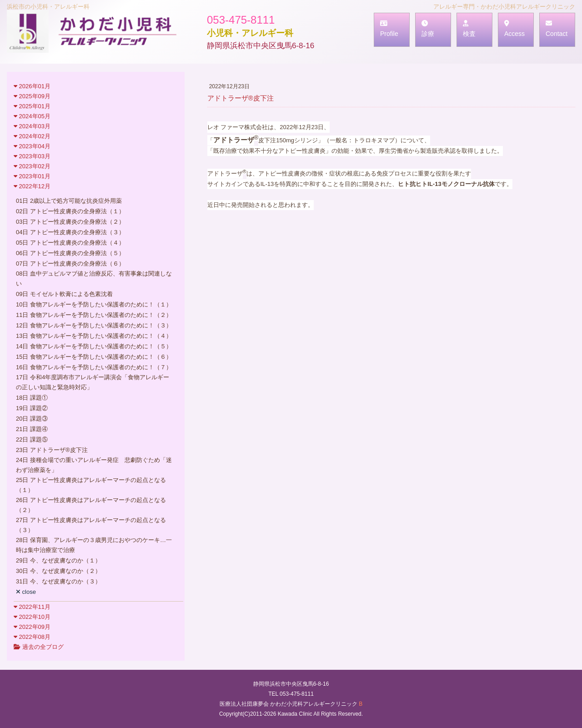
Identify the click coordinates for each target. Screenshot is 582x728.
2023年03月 (32, 156)
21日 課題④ (32, 429)
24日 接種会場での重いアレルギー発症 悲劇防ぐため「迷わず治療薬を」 (94, 465)
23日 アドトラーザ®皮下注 (52, 450)
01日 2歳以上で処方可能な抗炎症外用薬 (69, 201)
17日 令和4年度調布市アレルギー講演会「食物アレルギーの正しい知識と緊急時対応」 (93, 382)
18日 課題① (32, 398)
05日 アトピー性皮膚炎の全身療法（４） (70, 243)
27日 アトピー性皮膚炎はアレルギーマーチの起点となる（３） (91, 525)
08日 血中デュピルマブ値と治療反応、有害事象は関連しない (94, 279)
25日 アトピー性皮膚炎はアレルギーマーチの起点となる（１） (91, 485)
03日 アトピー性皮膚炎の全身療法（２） (70, 222)
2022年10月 (32, 617)
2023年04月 (32, 146)
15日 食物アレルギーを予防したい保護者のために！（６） (94, 357)
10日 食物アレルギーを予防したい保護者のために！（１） (94, 304)
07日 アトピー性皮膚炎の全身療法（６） (70, 264)
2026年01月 (32, 86)
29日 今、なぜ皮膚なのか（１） (58, 560)
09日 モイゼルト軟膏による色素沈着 (64, 294)
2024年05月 (32, 116)
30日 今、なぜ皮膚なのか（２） (58, 571)
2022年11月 (32, 607)
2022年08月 (32, 637)
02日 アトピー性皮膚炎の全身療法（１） (70, 211)
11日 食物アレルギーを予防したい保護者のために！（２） (94, 315)
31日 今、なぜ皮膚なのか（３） (58, 581)
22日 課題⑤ (32, 439)
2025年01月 (32, 106)
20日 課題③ (32, 419)
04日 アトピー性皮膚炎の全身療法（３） (70, 232)
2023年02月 (32, 166)
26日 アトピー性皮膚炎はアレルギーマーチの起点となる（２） (91, 505)
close (26, 592)
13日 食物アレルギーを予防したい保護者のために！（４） (94, 336)
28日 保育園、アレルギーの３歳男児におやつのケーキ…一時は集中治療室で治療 (94, 545)
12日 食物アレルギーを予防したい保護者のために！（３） (94, 325)
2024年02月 (32, 136)
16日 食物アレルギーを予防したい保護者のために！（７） (94, 367)
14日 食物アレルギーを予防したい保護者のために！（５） (94, 346)
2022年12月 (32, 186)
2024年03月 (32, 126)
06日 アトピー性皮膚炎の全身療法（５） (70, 253)
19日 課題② (32, 408)
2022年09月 (32, 627)
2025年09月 (32, 96)
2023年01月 (32, 176)
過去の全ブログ (39, 647)
